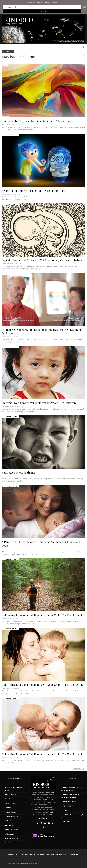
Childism (8, 808)
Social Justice (9, 834)
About (21, 47)
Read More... (44, 818)
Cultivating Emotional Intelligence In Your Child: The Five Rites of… (43, 615)
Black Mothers (10, 799)
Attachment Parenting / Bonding (11, 204)
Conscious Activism (11, 816)
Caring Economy (11, 803)
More (71, 47)
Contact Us (67, 810)
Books (5, 65)
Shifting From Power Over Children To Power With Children (39, 403)
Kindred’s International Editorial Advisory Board (70, 796)
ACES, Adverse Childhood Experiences (13, 789)
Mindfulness (9, 825)
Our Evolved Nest (37, 47)
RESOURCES (67, 806)
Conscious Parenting (11, 135)
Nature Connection (11, 830)
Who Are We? (74, 854)
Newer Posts (79, 768)
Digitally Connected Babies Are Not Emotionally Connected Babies (42, 260)
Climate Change (10, 812)
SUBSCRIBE (67, 822)
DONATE (49, 857)
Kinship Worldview (58, 47)
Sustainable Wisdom (12, 838)
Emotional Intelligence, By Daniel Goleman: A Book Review (38, 121)
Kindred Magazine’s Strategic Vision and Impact (72, 789)
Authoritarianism (11, 794)
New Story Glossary (69, 802)
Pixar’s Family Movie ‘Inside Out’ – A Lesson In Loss (33, 191)
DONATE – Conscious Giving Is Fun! (72, 816)
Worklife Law (9, 843)
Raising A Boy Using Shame (18, 472)
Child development (10, 417)
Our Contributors (59, 854)
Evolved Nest (9, 821)
